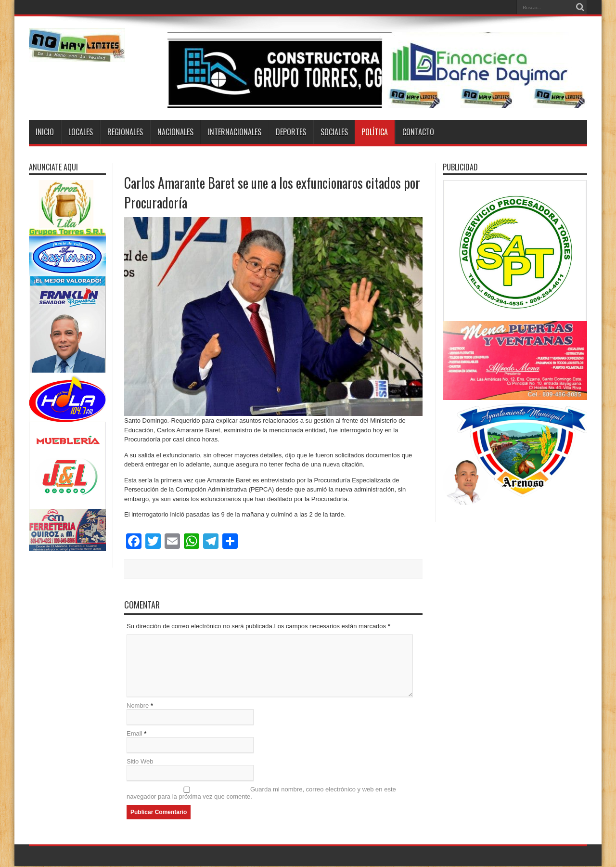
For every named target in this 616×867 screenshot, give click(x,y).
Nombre (138, 706)
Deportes (291, 132)
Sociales (334, 132)
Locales (81, 132)
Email (135, 734)
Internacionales (235, 132)
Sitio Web (140, 762)
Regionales (125, 132)
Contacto (418, 132)
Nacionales (175, 132)
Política (375, 132)
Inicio (45, 132)
